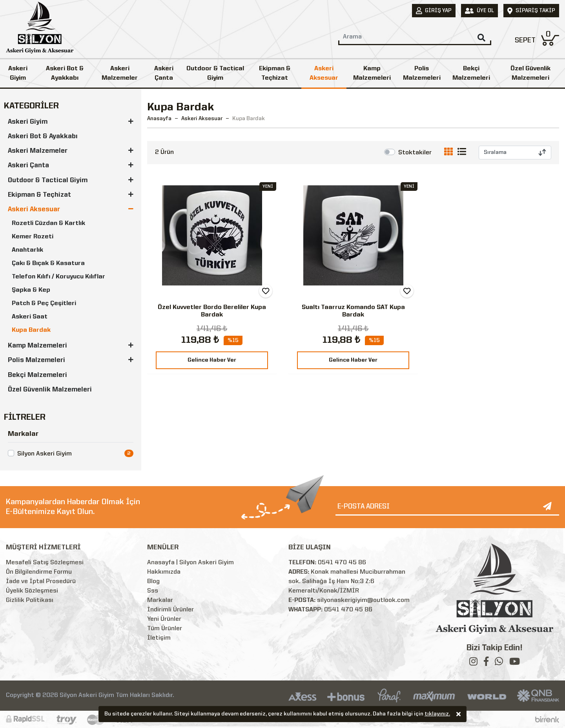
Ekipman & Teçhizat (275, 73)
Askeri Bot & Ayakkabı (65, 73)
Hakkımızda (164, 572)
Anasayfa (159, 119)
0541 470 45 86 (342, 563)
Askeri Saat (30, 317)
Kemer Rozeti (33, 237)
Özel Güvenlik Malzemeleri (50, 390)
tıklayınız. (437, 715)
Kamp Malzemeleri (372, 73)
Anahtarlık (27, 250)
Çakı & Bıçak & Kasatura (48, 263)
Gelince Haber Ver (212, 360)
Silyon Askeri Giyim (45, 454)
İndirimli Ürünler (170, 610)
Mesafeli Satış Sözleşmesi (45, 563)
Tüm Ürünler (165, 629)
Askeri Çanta (164, 73)
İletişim (159, 638)
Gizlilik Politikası (30, 600)
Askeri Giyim (18, 73)
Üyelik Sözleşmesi (32, 591)
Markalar (160, 600)
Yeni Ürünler (164, 619)
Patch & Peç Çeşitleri (44, 304)
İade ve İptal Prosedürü (41, 582)
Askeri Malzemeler (120, 73)
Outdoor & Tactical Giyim (215, 73)
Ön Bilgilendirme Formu (39, 572)
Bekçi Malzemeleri (471, 73)
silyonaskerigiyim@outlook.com (363, 600)
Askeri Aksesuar (324, 73)
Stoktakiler (415, 153)
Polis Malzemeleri (422, 73)
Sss (153, 591)
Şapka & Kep (31, 290)
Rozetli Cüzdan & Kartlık (48, 223)
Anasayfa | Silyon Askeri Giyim (190, 563)
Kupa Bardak (31, 330)
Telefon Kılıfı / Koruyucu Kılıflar (58, 277)
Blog (153, 582)
